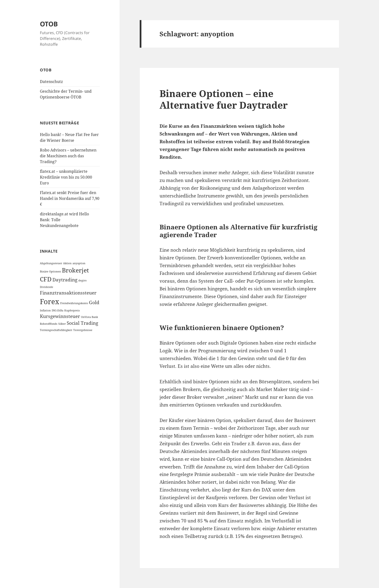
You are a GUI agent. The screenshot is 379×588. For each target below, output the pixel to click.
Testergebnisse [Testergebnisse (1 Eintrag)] (83, 330)
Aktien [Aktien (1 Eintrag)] (67, 263)
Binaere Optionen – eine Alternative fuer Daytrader (224, 99)
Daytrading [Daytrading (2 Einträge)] (65, 280)
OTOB (49, 24)
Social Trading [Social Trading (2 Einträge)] (82, 323)
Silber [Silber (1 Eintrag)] (62, 324)
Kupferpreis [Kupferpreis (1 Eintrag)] (72, 310)
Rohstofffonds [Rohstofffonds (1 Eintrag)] (49, 324)
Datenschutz (51, 82)
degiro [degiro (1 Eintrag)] (82, 280)
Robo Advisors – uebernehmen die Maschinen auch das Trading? (68, 156)
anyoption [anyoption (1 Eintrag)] (79, 263)
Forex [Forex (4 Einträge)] (50, 302)
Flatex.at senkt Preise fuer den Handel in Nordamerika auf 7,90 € (70, 198)
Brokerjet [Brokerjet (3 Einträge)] (75, 270)
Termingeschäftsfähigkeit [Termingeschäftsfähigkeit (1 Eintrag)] (56, 330)
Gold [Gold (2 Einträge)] (94, 302)
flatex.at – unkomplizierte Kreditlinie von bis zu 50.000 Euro (66, 177)
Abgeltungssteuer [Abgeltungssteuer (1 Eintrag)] (51, 263)
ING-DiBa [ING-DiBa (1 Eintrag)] (58, 310)
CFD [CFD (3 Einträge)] (46, 279)
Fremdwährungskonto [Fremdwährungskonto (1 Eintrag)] (74, 303)
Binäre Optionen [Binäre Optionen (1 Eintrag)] (50, 271)
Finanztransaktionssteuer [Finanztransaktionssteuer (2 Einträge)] (68, 293)
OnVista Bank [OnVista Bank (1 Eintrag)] (89, 317)
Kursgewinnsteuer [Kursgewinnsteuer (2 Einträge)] (60, 316)
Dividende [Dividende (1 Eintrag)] (47, 287)
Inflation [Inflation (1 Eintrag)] (45, 310)
